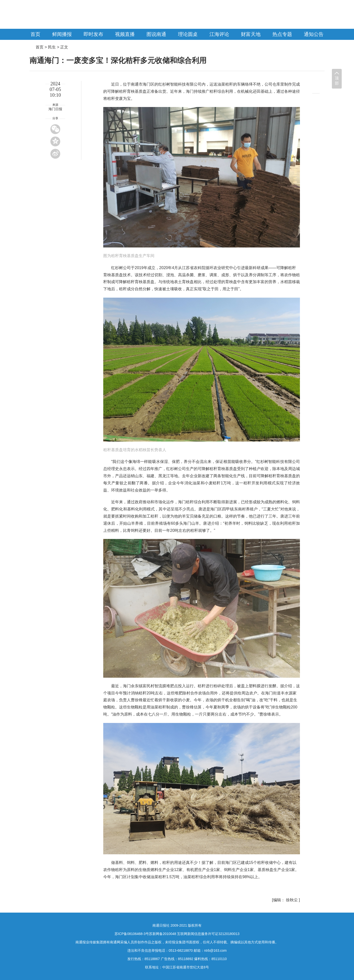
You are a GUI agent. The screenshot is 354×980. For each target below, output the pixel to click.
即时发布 (93, 34)
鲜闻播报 (62, 34)
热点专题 (282, 34)
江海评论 (219, 34)
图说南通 (156, 34)
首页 (35, 34)
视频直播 (125, 34)
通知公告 (314, 34)
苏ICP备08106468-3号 (132, 934)
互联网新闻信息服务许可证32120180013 (208, 934)
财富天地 (251, 34)
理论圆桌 (188, 34)
